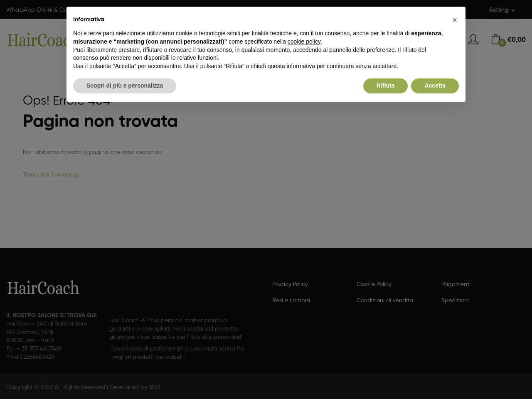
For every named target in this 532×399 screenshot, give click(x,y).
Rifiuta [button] (386, 86)
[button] (455, 20)
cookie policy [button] (304, 42)
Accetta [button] (435, 86)
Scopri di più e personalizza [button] (125, 86)
